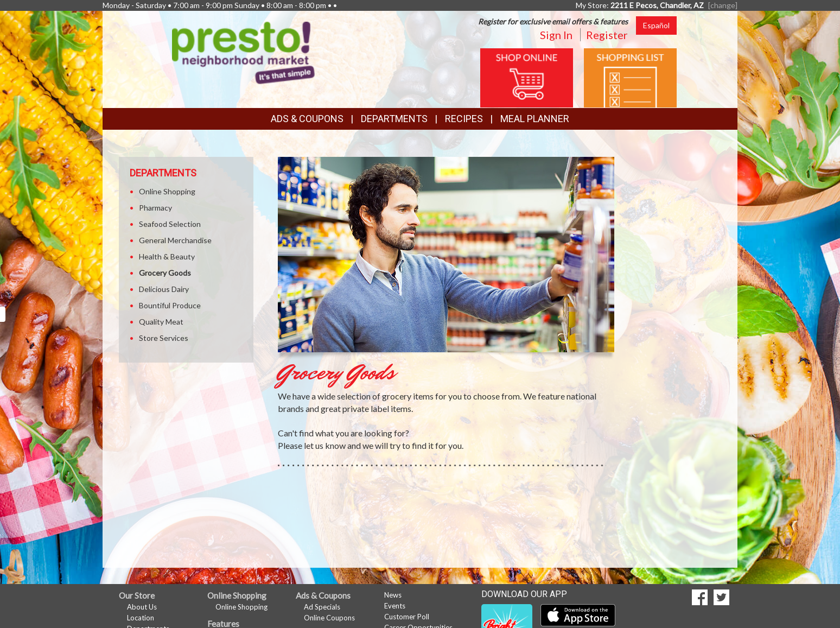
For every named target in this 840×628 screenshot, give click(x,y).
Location (141, 618)
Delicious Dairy (164, 289)
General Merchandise (175, 240)
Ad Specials (322, 607)
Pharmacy (155, 208)
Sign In (556, 35)
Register (607, 35)
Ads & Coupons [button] (307, 119)
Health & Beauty (167, 256)
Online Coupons (329, 618)
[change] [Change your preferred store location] (723, 5)
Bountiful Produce (170, 305)
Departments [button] (394, 119)
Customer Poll (407, 617)
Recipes (464, 119)
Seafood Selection (170, 224)
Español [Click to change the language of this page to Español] (656, 25)
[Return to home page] (244, 52)
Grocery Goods (165, 273)
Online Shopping (167, 191)
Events (395, 606)
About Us (142, 607)
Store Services (164, 338)
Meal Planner (535, 119)
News (393, 595)
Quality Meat (161, 322)
